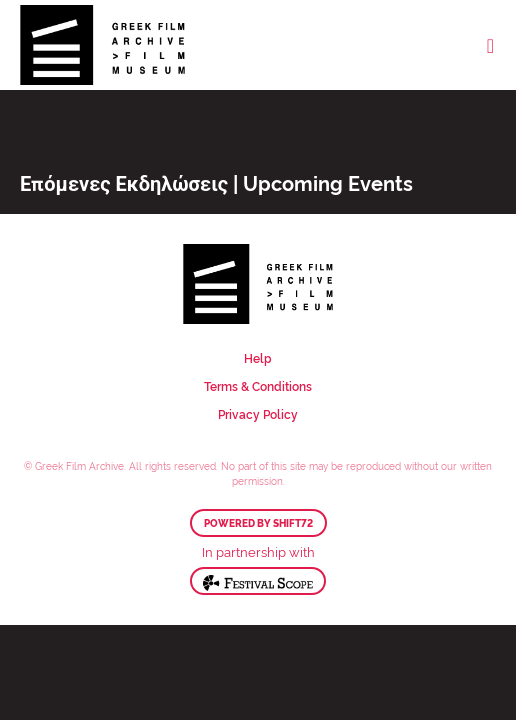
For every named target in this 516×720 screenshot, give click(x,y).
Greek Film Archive (102, 45)
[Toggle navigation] (490, 45)
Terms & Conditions (258, 385)
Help (258, 357)
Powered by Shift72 (258, 523)
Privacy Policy (258, 413)
